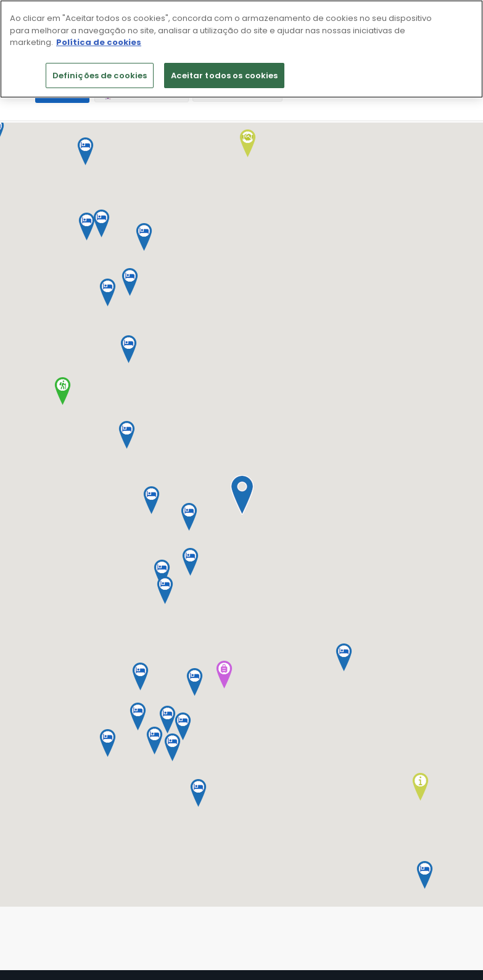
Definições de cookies (100, 76)
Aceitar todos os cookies (224, 76)
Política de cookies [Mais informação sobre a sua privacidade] (99, 42)
